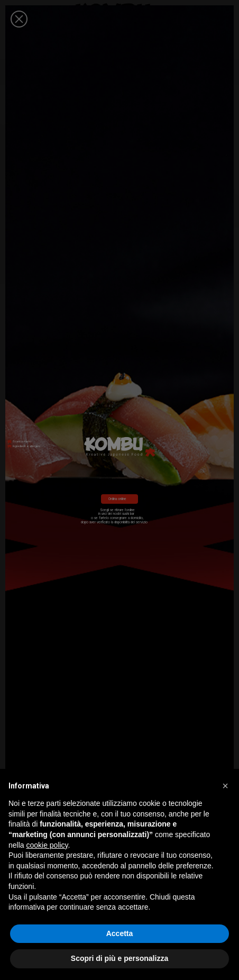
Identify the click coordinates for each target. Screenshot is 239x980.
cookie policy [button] (47, 845)
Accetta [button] (120, 933)
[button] (225, 786)
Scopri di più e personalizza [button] (119, 958)
